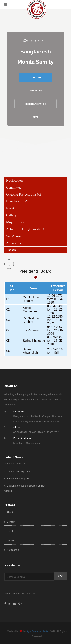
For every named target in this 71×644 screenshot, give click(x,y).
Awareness (14, 243)
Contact (10, 522)
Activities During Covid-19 (25, 229)
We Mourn (14, 236)
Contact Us (36, 91)
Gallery (11, 215)
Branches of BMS (18, 201)
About (9, 512)
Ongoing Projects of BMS (24, 195)
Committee (14, 188)
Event (10, 208)
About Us (35, 77)
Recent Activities (35, 104)
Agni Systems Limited (39, 631)
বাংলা (36, 117)
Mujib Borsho (16, 222)
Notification (14, 181)
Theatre (11, 250)
